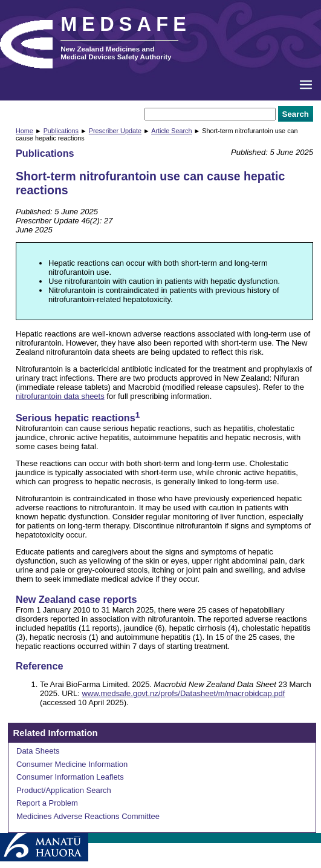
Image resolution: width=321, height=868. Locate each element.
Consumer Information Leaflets (70, 777)
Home (24, 131)
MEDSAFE (126, 24)
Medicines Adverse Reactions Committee (88, 816)
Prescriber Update (115, 131)
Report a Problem (47, 803)
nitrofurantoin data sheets (60, 396)
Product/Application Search (64, 790)
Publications (61, 131)
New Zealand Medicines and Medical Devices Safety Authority (116, 53)
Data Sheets (38, 751)
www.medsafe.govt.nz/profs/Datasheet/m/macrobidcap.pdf (183, 693)
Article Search (171, 131)
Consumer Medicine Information (72, 764)
